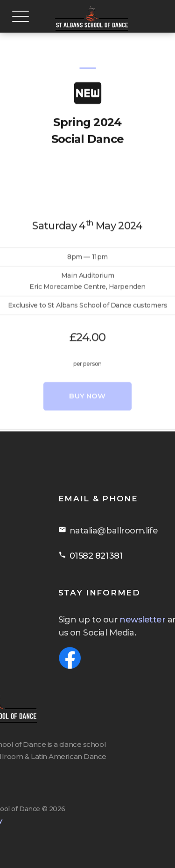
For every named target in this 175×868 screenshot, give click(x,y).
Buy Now (87, 431)
